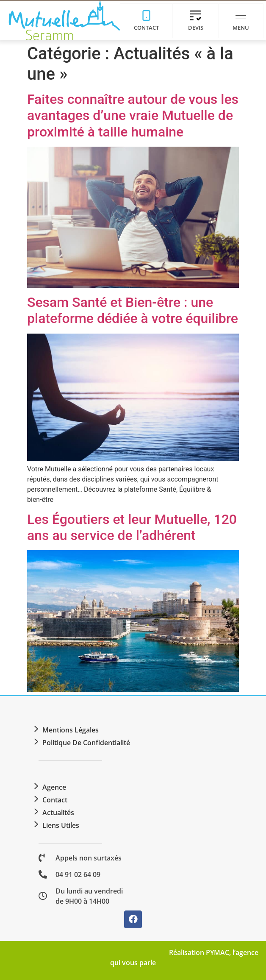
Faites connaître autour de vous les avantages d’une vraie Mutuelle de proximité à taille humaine (133, 116)
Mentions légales (71, 730)
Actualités (58, 813)
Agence (54, 787)
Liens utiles (61, 825)
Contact (55, 800)
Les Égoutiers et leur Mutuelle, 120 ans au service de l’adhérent (132, 527)
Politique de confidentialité (86, 743)
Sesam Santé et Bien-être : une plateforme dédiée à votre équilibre (133, 310)
